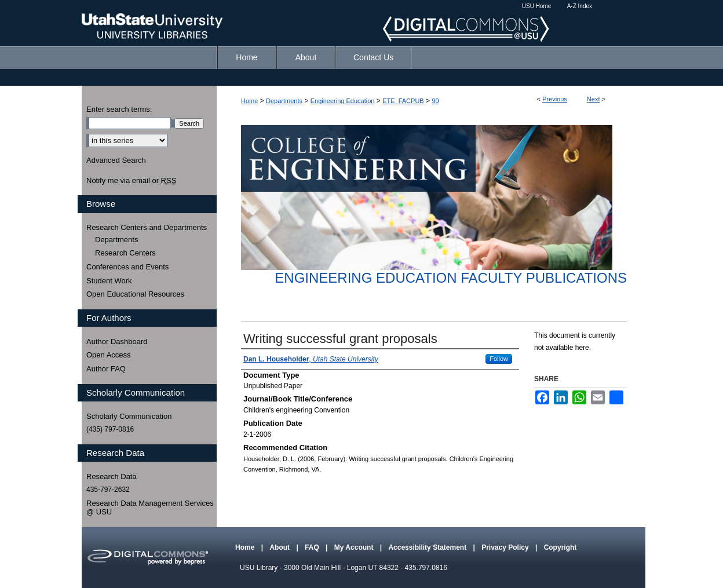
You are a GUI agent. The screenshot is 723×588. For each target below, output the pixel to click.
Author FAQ (106, 369)
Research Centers (125, 253)
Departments (284, 101)
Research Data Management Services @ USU (150, 508)
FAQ (313, 547)
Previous (555, 99)
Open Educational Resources (135, 294)
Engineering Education (343, 101)
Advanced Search (116, 160)
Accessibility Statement (428, 547)
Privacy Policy (506, 547)
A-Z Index (580, 6)
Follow (499, 359)
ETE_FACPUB (403, 101)
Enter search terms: (119, 109)
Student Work (109, 281)
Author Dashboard (117, 342)
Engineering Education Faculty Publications (451, 278)
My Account (355, 547)
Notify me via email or (131, 181)
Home (249, 101)
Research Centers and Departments (147, 227)
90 (435, 101)
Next (594, 99)
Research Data (112, 476)
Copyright (560, 547)
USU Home (537, 6)
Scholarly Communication (129, 416)
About (280, 547)
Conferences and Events (127, 267)
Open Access (109, 355)
